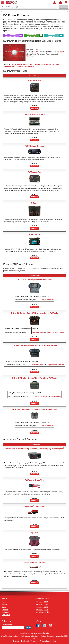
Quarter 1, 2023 (42, 610)
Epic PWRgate (34, 80)
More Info (34, 140)
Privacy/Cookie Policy (48, 641)
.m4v (62, 52)
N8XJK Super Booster (34, 146)
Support (5, 610)
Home (4, 602)
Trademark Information (30, 641)
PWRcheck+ (35, 234)
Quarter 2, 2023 (42, 607)
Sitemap (16, 641)
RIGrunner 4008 (48, 300)
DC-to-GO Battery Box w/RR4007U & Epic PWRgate (34, 378)
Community (6, 612)
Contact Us (6, 615)
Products (5, 604)
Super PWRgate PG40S (34, 114)
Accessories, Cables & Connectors (19, 67)
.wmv (36, 52)
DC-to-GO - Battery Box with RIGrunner (34, 280)
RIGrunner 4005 (48, 426)
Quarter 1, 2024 (42, 604)
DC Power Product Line (22, 64)
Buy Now (34, 108)
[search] (29, 7)
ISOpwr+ (35, 203)
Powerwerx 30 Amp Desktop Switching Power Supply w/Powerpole (34, 449)
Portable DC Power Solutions (48, 64)
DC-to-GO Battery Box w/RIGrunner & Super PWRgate (34, 313)
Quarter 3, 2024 (42, 602)
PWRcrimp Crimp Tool (34, 480)
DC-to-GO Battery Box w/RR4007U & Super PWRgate (34, 345)
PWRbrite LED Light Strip (34, 562)
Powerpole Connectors (34, 507)
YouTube (30, 56)
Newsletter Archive (43, 612)
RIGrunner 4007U (38, 365)
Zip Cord (34, 533)
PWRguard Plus (34, 172)
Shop (4, 607)
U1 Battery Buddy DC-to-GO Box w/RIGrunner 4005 (35, 410)
